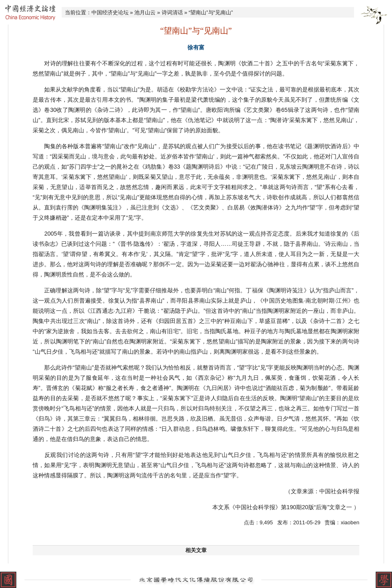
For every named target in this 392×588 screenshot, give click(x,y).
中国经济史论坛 (110, 12)
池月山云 (145, 12)
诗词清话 (172, 12)
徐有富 (196, 47)
